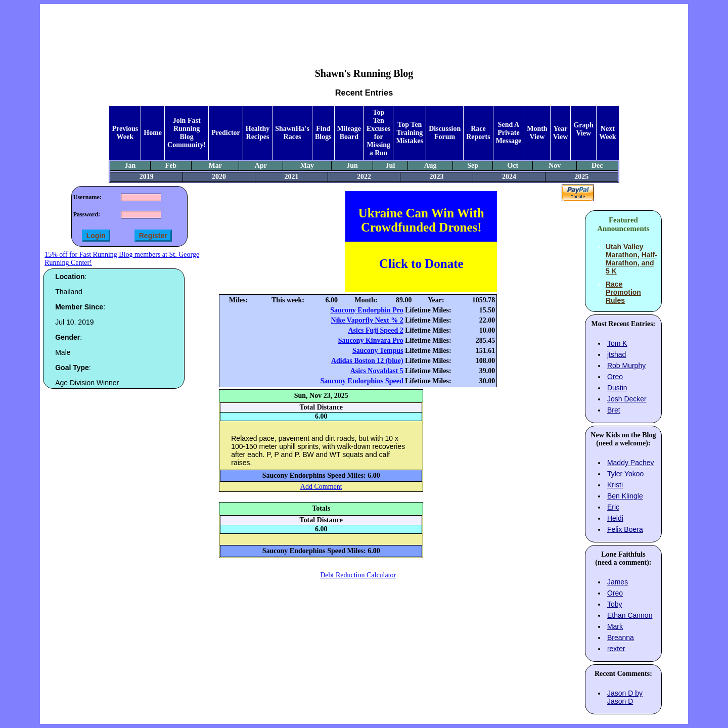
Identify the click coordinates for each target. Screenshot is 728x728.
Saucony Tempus (378, 351)
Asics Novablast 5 (377, 371)
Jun (352, 166)
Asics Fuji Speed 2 (375, 330)
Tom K (617, 343)
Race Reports (478, 133)
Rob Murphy (626, 366)
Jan (130, 166)
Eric (613, 507)
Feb (171, 166)
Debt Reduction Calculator (358, 575)
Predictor (226, 133)
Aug (430, 166)
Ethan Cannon (630, 615)
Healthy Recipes (258, 133)
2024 (509, 177)
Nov (555, 166)
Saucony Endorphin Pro (367, 310)
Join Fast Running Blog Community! (187, 133)
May (307, 166)
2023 (436, 177)
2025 (581, 177)
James (618, 582)
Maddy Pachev (631, 463)
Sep (473, 166)
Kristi (615, 485)
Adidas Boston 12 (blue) (367, 361)
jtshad (617, 354)
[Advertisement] (364, 28)
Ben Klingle (625, 496)
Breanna (621, 638)
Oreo (615, 377)
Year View (561, 133)
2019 (147, 177)
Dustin (617, 388)
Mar (215, 166)
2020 (219, 177)
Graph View (583, 129)
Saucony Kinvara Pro (371, 340)
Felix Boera (625, 529)
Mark (615, 626)
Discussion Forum (445, 133)
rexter (616, 649)
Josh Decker (627, 399)
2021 (292, 177)
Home (153, 133)
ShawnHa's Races (292, 133)
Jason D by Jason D (625, 697)
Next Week (607, 133)
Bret (614, 410)
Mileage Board (349, 133)
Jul (391, 166)
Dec (597, 166)
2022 (364, 177)
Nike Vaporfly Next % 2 (367, 320)
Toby (615, 604)
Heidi (615, 518)
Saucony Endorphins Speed (362, 381)
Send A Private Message (509, 133)
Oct (513, 166)
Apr (261, 166)
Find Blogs (323, 133)
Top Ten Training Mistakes (409, 133)
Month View (537, 133)
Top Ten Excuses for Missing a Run (378, 133)
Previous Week (125, 133)
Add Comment (321, 487)
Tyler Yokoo (625, 474)
